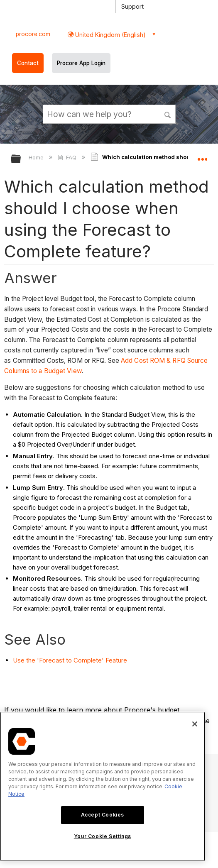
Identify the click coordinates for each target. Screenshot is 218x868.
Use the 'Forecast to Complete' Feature (70, 660)
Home (37, 157)
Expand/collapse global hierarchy (21, 159)
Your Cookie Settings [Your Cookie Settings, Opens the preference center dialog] (103, 836)
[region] (103, 786)
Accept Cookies (103, 815)
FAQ (68, 157)
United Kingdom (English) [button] (110, 35)
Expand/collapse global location (202, 156)
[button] (168, 114)
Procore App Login (81, 63)
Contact (28, 63)
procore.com (33, 34)
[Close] (195, 724)
